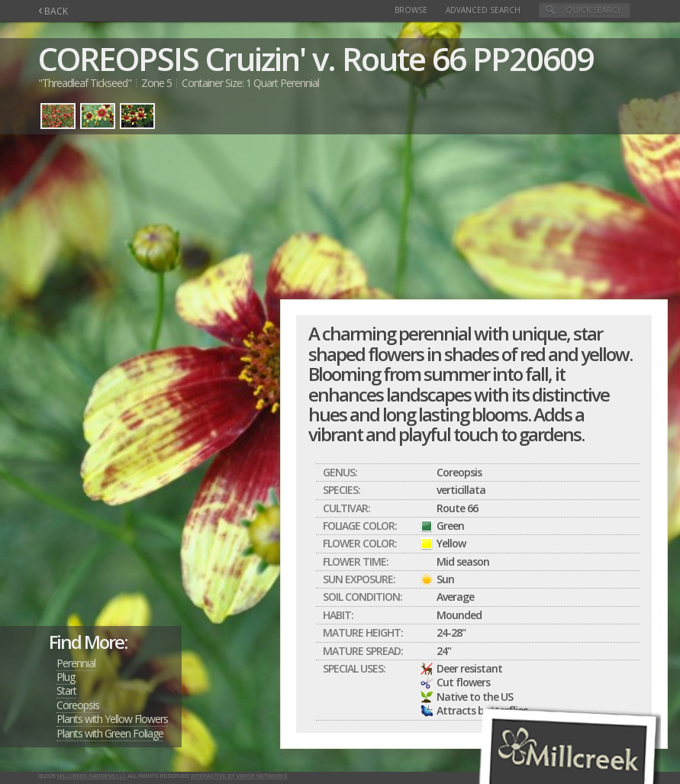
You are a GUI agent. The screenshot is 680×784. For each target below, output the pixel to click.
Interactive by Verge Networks (239, 776)
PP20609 (533, 58)
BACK (53, 11)
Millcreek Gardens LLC (92, 776)
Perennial (76, 663)
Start (66, 690)
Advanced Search (483, 10)
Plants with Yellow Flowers (112, 719)
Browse (411, 10)
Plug (66, 677)
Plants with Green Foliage (110, 733)
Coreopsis (78, 705)
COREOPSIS (118, 58)
